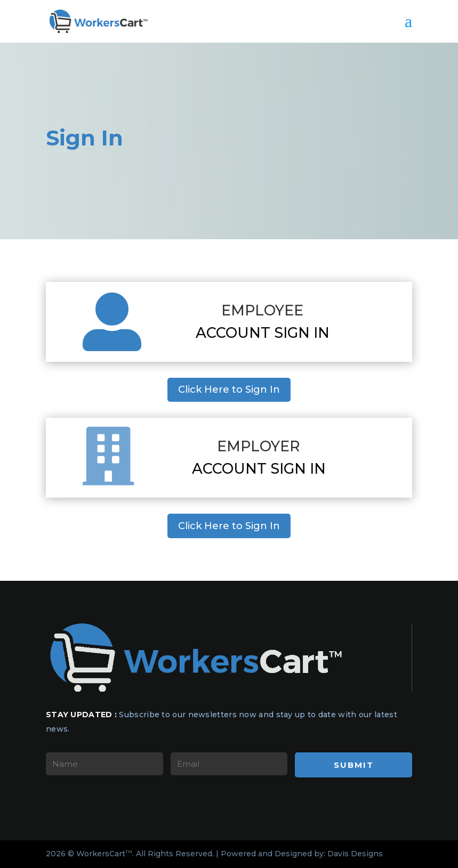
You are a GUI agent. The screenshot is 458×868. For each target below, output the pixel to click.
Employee (262, 310)
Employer (259, 446)
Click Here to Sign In (229, 390)
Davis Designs (355, 854)
